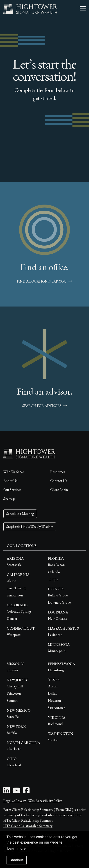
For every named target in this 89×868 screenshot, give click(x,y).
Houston (54, 701)
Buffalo (12, 733)
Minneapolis (57, 651)
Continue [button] (16, 860)
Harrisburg (56, 670)
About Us (10, 481)
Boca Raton (56, 565)
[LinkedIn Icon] (7, 792)
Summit (12, 701)
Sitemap (9, 499)
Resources (58, 472)
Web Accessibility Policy (45, 801)
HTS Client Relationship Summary (28, 826)
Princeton (14, 693)
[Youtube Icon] (16, 792)
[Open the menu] (83, 9)
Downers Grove (59, 602)
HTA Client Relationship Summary (28, 820)
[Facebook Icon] (26, 792)
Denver (12, 619)
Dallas (52, 693)
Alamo (11, 581)
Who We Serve (14, 472)
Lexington (55, 635)
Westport (14, 635)
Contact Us (59, 481)
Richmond (55, 724)
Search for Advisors (45, 406)
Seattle (53, 740)
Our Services (12, 490)
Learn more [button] (16, 848)
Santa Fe (13, 717)
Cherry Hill (15, 686)
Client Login (59, 490)
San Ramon (15, 595)
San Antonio (57, 708)
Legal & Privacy (15, 801)
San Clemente (17, 588)
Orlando (54, 572)
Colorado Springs (19, 611)
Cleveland (14, 765)
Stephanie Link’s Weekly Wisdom (30, 527)
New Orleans (57, 619)
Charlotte (14, 749)
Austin (53, 686)
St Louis (12, 670)
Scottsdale (14, 565)
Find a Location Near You (44, 281)
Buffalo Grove (58, 595)
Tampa (53, 579)
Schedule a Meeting (20, 514)
